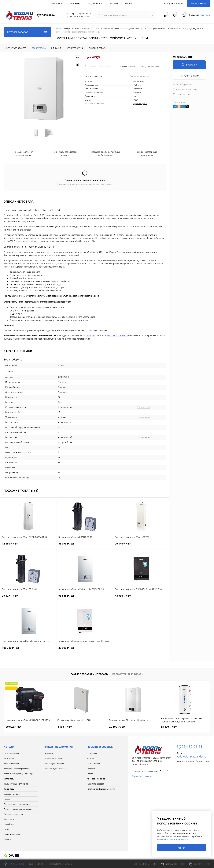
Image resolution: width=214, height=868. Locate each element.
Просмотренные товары (128, 674)
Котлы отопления (11, 754)
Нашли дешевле (182, 85)
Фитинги (7, 839)
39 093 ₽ (85, 545)
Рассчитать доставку (185, 90)
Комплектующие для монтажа (17, 784)
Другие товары (143, 407)
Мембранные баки (12, 794)
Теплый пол (9, 824)
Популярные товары (54, 759)
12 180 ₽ (28, 545)
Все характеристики (140, 76)
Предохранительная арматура (17, 804)
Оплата (129, 3)
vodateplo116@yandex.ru (191, 757)
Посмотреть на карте (142, 776)
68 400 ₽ (169, 727)
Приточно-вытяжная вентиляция (18, 809)
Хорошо (182, 848)
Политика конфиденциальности (101, 789)
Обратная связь (14, 864)
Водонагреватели (11, 764)
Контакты (75, 3)
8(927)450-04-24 (37, 864)
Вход (166, 3)
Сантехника (9, 819)
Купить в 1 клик (190, 76)
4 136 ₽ (64, 727)
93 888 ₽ (85, 598)
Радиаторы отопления (13, 814)
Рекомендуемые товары (56, 769)
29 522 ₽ (14, 727)
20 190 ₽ (117, 727)
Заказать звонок (199, 3)
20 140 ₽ (141, 545)
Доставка (113, 3)
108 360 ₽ (28, 650)
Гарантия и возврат (95, 784)
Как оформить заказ (96, 779)
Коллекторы (9, 779)
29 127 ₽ (28, 598)
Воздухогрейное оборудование (17, 769)
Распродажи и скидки (55, 764)
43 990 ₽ (141, 598)
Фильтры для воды (12, 834)
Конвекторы (9, 789)
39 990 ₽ (85, 650)
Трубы (6, 829)
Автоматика (9, 759)
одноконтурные (140, 104)
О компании (57, 3)
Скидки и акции (94, 3)
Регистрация (177, 3)
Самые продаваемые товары (89, 674)
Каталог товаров (27, 32)
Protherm (137, 85)
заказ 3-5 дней (182, 94)
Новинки (49, 754)
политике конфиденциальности (173, 839)
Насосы (7, 799)
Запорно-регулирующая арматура (19, 774)
